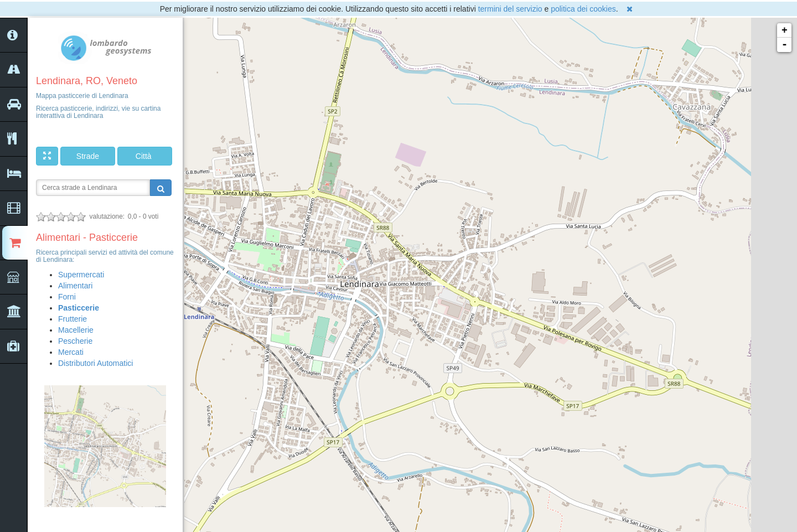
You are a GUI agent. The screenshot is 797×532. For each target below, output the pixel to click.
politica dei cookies (583, 9)
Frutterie (73, 319)
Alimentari (75, 286)
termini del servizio (510, 9)
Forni (67, 297)
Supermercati (81, 275)
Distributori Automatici (95, 363)
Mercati (71, 352)
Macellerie (76, 330)
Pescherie (75, 341)
